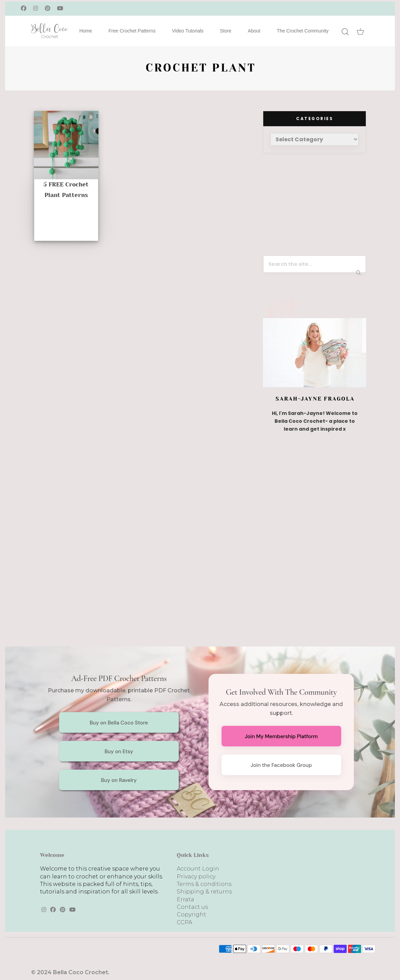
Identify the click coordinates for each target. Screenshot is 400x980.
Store (225, 31)
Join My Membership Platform (281, 736)
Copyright (191, 914)
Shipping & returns (204, 892)
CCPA (184, 922)
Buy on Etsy (119, 752)
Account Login (198, 869)
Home (86, 31)
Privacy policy (196, 877)
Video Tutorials (188, 31)
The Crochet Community (303, 31)
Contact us (192, 907)
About (254, 31)
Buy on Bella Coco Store (119, 723)
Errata (185, 899)
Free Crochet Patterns (132, 31)
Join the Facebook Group (281, 765)
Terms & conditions (204, 884)
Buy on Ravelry (119, 780)
